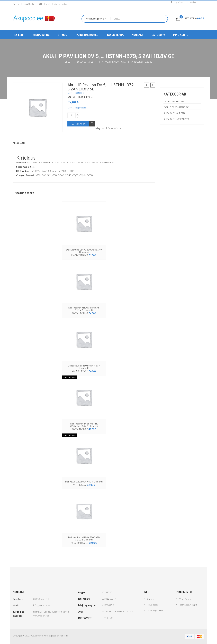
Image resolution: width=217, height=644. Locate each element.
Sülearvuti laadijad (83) (176, 119)
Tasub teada (152, 605)
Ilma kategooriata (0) (174, 101)
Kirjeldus (19, 143)
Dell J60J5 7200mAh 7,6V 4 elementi (84, 482)
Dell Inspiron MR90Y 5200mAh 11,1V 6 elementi (84, 538)
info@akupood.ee (59, 4)
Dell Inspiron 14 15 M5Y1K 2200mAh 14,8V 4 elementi (84, 425)
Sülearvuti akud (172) (174, 113)
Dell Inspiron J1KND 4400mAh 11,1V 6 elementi (84, 309)
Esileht (69, 62)
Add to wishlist (92, 124)
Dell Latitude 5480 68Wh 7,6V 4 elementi (84, 367)
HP (99, 62)
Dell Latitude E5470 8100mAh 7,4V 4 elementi (84, 251)
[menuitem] (20, 35)
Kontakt (150, 599)
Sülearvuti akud (85, 62)
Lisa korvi (80, 124)
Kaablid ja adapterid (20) (176, 107)
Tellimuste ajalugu (188, 605)
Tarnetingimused (154, 610)
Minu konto (185, 599)
